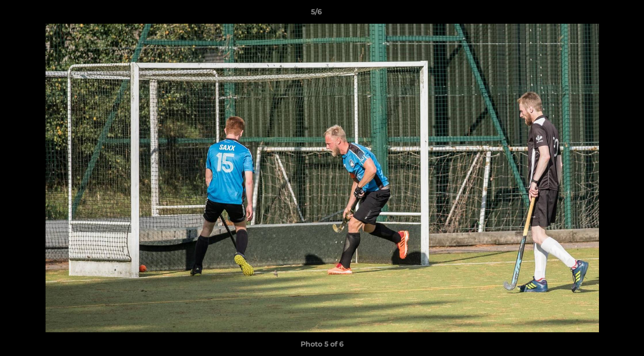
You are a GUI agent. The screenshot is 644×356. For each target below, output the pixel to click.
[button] (602, 14)
